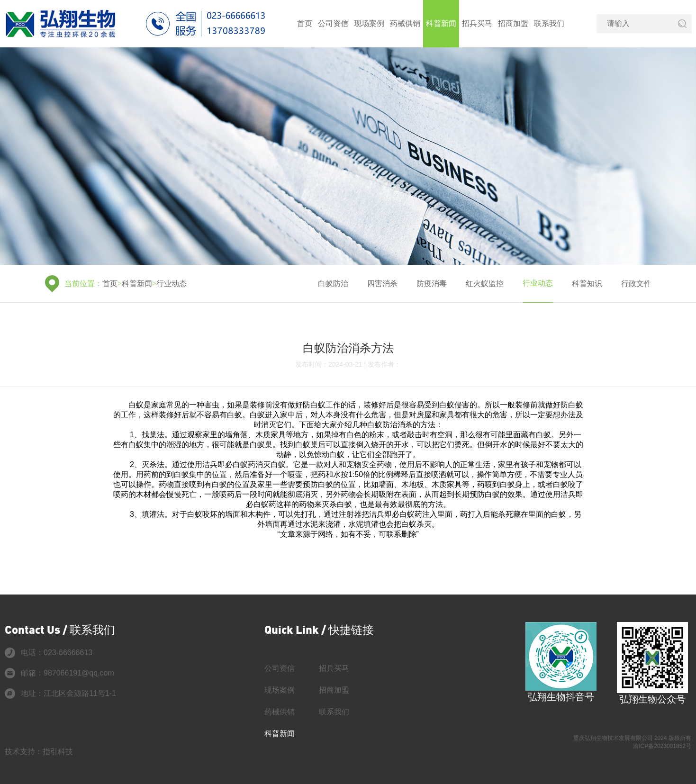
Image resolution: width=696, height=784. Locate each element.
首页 (305, 23)
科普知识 (587, 284)
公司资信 (333, 23)
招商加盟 (513, 23)
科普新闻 (441, 23)
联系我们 (549, 23)
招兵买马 (477, 23)
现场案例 (369, 23)
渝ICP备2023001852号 (662, 746)
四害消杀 (382, 284)
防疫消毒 (432, 284)
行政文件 (636, 284)
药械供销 (405, 23)
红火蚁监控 (485, 284)
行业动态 (172, 284)
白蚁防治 (333, 284)
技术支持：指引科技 (39, 752)
